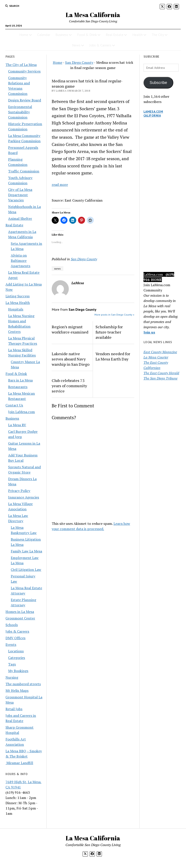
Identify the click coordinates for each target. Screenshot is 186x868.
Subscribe (158, 83)
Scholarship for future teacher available (109, 332)
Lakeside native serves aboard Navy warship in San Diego (71, 359)
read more (60, 185)
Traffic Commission (24, 171)
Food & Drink (87, 35)
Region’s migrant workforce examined (70, 329)
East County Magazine (160, 352)
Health (137, 35)
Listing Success (18, 296)
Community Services (24, 71)
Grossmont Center (20, 618)
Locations (16, 651)
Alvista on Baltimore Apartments (20, 261)
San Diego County (79, 62)
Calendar (44, 35)
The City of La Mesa (21, 65)
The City (158, 35)
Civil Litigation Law (26, 570)
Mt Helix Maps (17, 690)
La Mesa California (93, 15)
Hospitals (16, 309)
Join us (149, 332)
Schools (12, 625)
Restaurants (18, 387)
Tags (12, 664)
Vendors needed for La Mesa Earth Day (113, 356)
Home (24, 35)
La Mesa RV (17, 425)
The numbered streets (23, 684)
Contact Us (14, 405)
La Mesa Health (18, 303)
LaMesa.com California (153, 114)
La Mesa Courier (156, 357)
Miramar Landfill (19, 763)
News (76, 45)
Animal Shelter (20, 218)
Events (11, 644)
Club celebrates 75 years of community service (69, 386)
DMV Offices (15, 638)
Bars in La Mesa (20, 380)
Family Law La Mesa (26, 551)
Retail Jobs (14, 709)
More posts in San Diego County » (114, 315)
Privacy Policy (19, 491)
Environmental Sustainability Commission (20, 112)
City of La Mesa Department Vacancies (20, 195)
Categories (17, 658)
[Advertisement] (162, 199)
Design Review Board (25, 100)
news (58, 269)
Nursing (12, 677)
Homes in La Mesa (20, 612)
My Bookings (18, 671)
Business (62, 35)
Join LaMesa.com (21, 412)
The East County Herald (161, 373)
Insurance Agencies (24, 497)
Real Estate (115, 35)
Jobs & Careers (100, 45)
